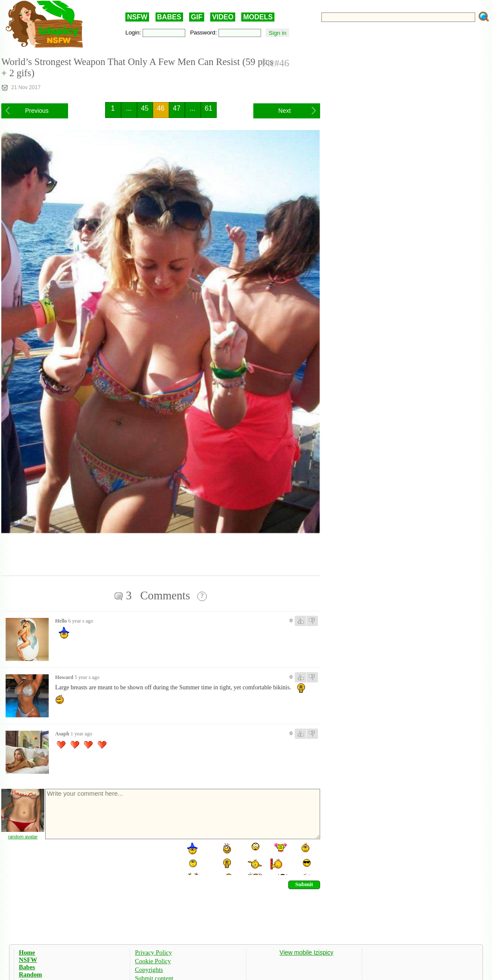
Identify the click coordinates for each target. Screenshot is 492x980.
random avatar (23, 837)
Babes (27, 967)
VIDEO (223, 17)
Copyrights (149, 970)
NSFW (137, 17)
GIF (197, 17)
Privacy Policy (153, 952)
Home (27, 952)
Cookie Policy (153, 961)
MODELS (258, 17)
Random (31, 974)
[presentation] (110, 858)
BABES (169, 17)
